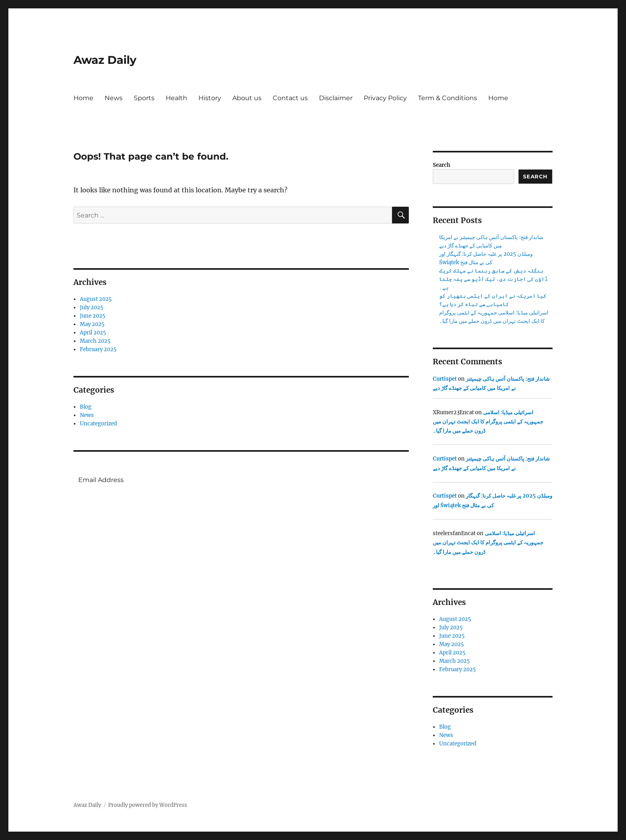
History (210, 98)
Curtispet (445, 379)
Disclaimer (336, 98)
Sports (144, 98)
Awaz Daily (105, 60)
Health (176, 98)
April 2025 (93, 333)
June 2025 (93, 316)
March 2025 (95, 341)
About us (247, 98)
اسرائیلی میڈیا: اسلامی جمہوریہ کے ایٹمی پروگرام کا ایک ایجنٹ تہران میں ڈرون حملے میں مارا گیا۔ (488, 422)
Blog (86, 407)
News (114, 98)
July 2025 (92, 307)
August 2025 (96, 299)
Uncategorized (98, 424)
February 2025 (98, 349)
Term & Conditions (448, 98)
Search (442, 165)
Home (83, 98)
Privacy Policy (385, 98)
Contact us (290, 98)
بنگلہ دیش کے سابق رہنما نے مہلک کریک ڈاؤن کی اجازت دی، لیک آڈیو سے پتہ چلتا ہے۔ (493, 279)
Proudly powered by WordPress (148, 805)
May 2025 (92, 324)
